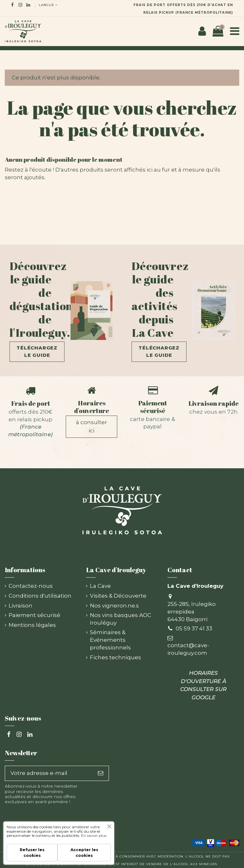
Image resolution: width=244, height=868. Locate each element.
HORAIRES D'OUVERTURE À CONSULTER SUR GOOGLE (203, 685)
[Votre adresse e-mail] (49, 773)
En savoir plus (94, 835)
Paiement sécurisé (153, 407)
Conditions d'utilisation (40, 596)
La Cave (100, 586)
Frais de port (31, 403)
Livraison (20, 606)
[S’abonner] (101, 773)
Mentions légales (32, 625)
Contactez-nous (31, 586)
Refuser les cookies (32, 853)
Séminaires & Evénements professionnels (110, 640)
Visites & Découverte (118, 596)
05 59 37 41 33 (194, 628)
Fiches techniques (115, 657)
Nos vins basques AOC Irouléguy (121, 619)
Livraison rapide (213, 403)
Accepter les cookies (84, 853)
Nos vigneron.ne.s (114, 606)
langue (49, 5)
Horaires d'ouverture (91, 407)
